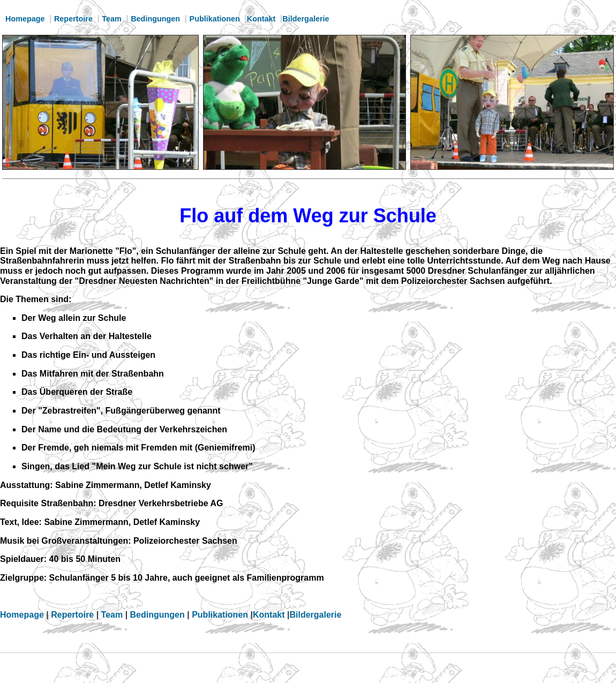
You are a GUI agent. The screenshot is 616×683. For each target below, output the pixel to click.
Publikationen (215, 19)
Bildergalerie (306, 19)
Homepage (25, 19)
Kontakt (261, 19)
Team (112, 19)
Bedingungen (155, 19)
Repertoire (73, 19)
